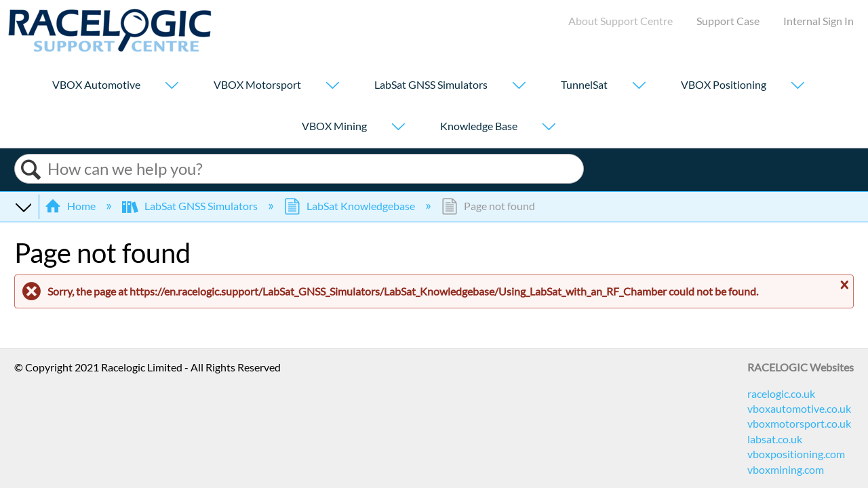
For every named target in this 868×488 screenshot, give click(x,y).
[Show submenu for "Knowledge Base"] (549, 128)
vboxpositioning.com (796, 454)
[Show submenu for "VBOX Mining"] (398, 128)
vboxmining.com (786, 469)
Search (31, 170)
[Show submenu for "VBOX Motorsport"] (332, 86)
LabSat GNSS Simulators (431, 85)
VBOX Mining (334, 126)
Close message (843, 285)
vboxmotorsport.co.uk (799, 423)
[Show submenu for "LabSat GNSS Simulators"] (519, 86)
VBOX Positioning (724, 85)
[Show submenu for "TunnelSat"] (639, 86)
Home (71, 206)
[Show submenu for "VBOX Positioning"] (797, 86)
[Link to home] (110, 48)
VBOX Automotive (96, 85)
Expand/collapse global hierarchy (23, 206)
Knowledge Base (479, 126)
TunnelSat (584, 85)
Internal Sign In (818, 21)
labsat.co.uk (775, 439)
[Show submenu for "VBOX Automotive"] (172, 86)
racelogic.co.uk (781, 393)
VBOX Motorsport (257, 85)
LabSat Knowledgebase (351, 206)
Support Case (728, 21)
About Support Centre (620, 21)
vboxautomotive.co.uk (799, 408)
